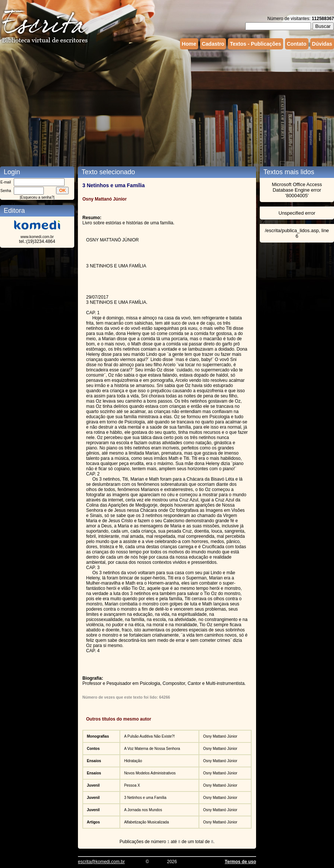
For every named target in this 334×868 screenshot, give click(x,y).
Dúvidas (322, 44)
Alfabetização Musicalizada (146, 822)
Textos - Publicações (255, 44)
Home (189, 44)
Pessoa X (132, 785)
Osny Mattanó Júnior (220, 736)
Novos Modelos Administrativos (150, 773)
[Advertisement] (143, 107)
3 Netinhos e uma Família (145, 798)
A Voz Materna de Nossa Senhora (152, 749)
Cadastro (213, 44)
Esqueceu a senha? (37, 197)
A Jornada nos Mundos (143, 810)
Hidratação (133, 761)
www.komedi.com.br (37, 237)
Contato (297, 44)
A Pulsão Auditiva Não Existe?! (149, 736)
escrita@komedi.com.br (101, 862)
